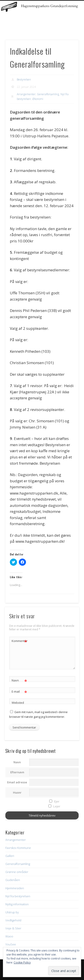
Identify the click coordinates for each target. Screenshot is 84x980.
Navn (19, 680)
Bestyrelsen (24, 79)
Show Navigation (68, 40)
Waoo (9, 936)
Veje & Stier (13, 928)
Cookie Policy (22, 962)
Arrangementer (26, 94)
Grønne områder (17, 872)
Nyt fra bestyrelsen (18, 896)
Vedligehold (13, 920)
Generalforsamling (48, 94)
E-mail (19, 692)
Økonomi (38, 99)
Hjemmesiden (15, 888)
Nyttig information (17, 904)
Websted (18, 703)
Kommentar (19, 641)
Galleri (10, 856)
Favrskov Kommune (18, 848)
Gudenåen (13, 880)
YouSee (11, 944)
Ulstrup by (12, 912)
